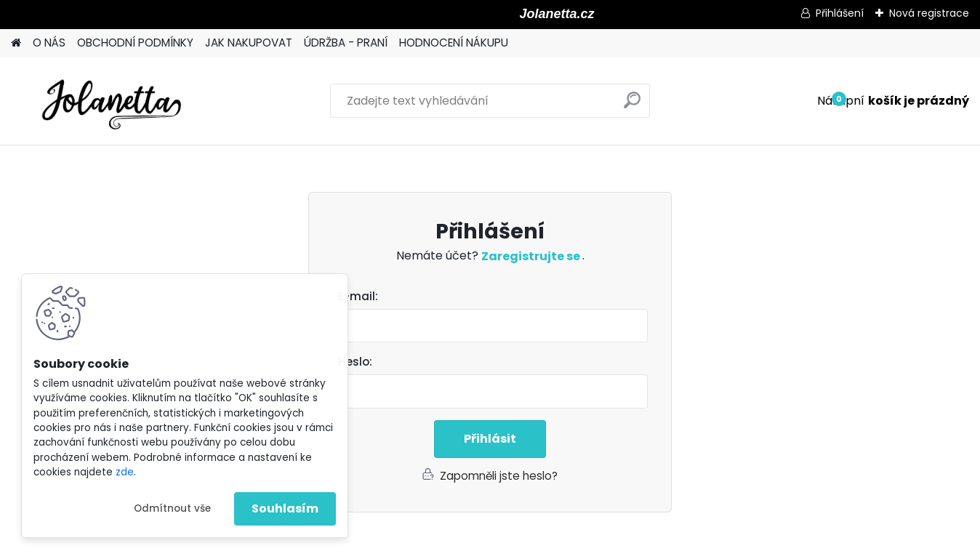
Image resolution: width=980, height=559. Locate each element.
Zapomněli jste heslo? (499, 476)
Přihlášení (840, 13)
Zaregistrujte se (532, 256)
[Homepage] (16, 43)
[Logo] (111, 101)
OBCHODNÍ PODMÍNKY (135, 43)
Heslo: (355, 362)
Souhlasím (285, 508)
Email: (496, 297)
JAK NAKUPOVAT (249, 43)
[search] (632, 106)
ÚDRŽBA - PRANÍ (346, 43)
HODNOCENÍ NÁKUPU (454, 43)
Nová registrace (929, 13)
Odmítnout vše (172, 508)
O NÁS (49, 43)
